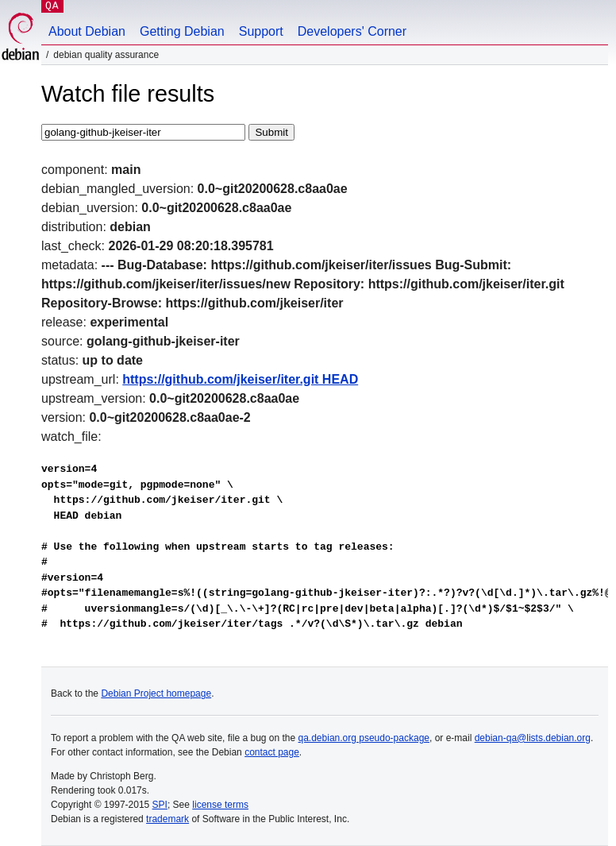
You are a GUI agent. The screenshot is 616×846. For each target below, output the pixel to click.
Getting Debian (182, 31)
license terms (220, 805)
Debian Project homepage (156, 693)
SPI (160, 805)
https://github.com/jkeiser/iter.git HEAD (240, 379)
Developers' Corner (352, 31)
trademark (167, 819)
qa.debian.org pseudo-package (364, 738)
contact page (272, 752)
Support (261, 31)
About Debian (87, 31)
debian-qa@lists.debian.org (533, 738)
